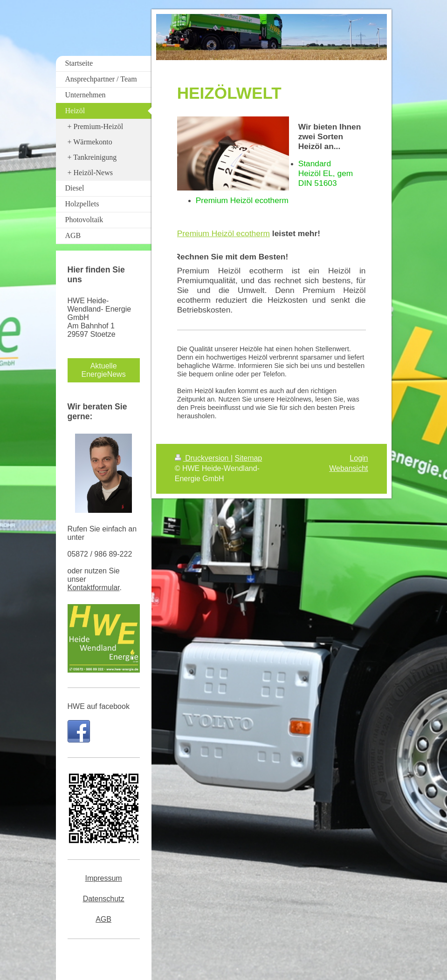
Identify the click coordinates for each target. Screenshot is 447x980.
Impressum (104, 878)
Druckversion (203, 458)
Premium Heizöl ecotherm (223, 233)
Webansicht (348, 468)
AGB (103, 919)
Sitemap (249, 458)
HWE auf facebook (99, 706)
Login (359, 458)
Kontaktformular (94, 588)
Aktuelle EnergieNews (104, 370)
